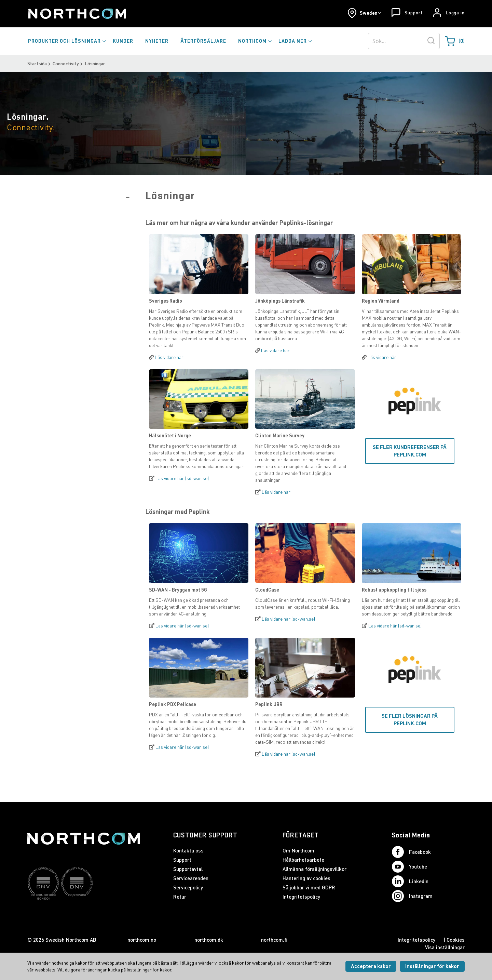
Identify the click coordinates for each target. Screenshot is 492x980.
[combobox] (404, 41)
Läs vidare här (169, 357)
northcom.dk (209, 940)
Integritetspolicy (301, 897)
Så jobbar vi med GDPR (309, 887)
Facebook (411, 852)
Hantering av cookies (306, 878)
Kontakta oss (188, 850)
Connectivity (66, 63)
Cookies (456, 940)
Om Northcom (298, 850)
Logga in (455, 13)
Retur (180, 897)
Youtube (409, 867)
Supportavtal (188, 869)
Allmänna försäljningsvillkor (315, 869)
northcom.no (142, 940)
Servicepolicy (188, 887)
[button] (364, 13)
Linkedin (410, 881)
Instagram (412, 896)
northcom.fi (274, 940)
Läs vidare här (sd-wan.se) (182, 478)
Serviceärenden (191, 878)
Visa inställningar (445, 947)
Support (413, 13)
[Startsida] (77, 14)
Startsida (37, 63)
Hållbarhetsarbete (303, 860)
